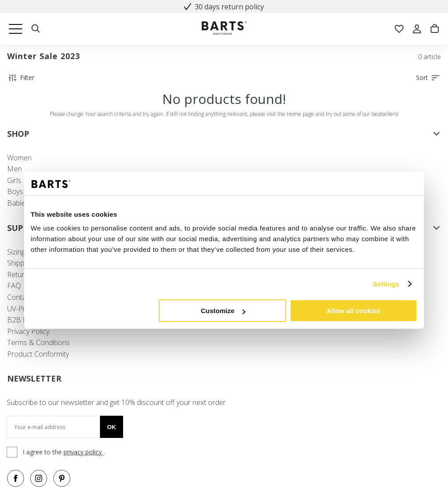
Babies (18, 203)
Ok (112, 427)
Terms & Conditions (38, 342)
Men (14, 169)
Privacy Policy (28, 331)
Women (19, 158)
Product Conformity (38, 354)
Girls (14, 180)
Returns (20, 274)
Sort (428, 78)
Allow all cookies (354, 311)
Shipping (20, 263)
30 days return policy (224, 7)
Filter (21, 78)
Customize (223, 311)
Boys (15, 191)
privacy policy (84, 452)
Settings (386, 284)
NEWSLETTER (34, 378)
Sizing (16, 252)
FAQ (14, 286)
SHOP (224, 134)
